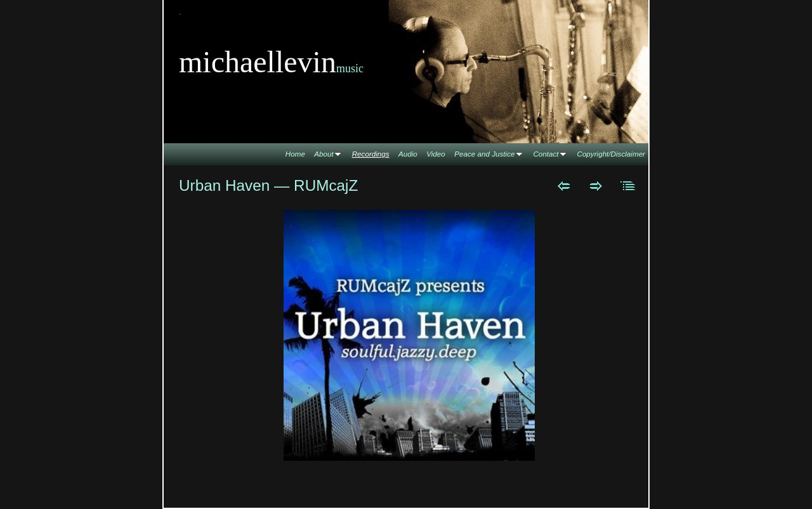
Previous (564, 186)
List (628, 186)
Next (596, 186)
